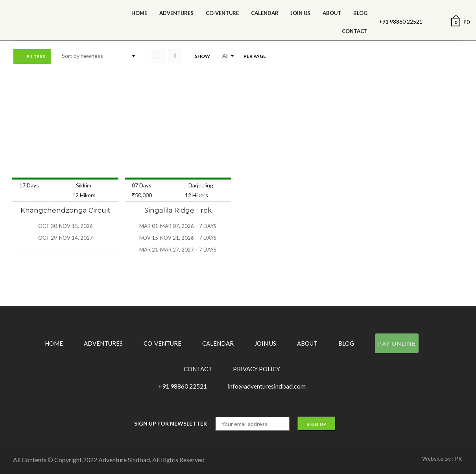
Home (139, 13)
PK (458, 458)
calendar (265, 13)
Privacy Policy (256, 369)
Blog (360, 13)
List (175, 56)
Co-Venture (222, 13)
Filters (36, 56)
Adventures (176, 13)
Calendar (218, 343)
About (332, 13)
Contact (355, 31)
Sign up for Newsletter (171, 423)
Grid (159, 56)
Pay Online (397, 343)
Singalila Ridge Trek (178, 210)
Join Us (300, 13)
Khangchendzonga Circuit (65, 210)
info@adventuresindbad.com (267, 386)
